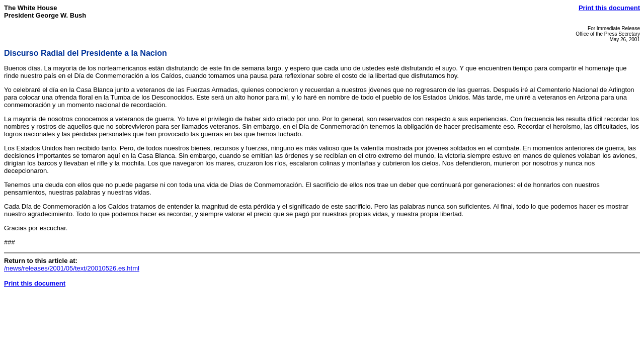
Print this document (609, 8)
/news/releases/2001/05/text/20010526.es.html (72, 268)
